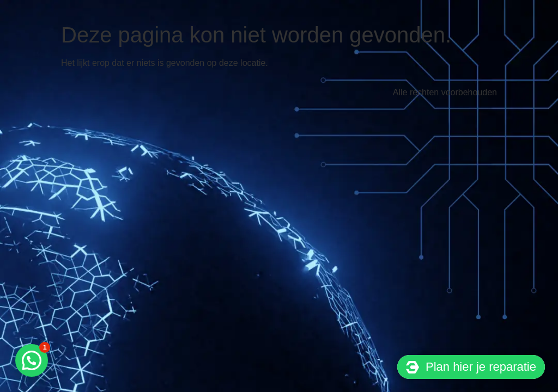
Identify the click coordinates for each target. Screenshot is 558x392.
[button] (32, 360)
